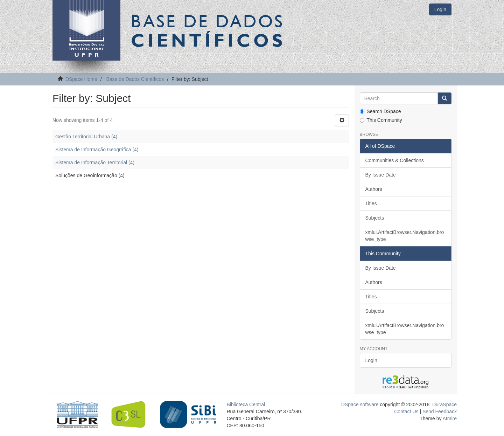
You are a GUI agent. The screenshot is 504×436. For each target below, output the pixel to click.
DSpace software (360, 404)
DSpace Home (81, 79)
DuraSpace (444, 404)
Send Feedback (440, 411)
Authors (374, 189)
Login (371, 360)
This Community (381, 120)
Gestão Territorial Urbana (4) (86, 137)
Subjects (375, 218)
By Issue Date (381, 175)
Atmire (449, 418)
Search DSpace (380, 111)
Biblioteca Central (246, 404)
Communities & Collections (395, 160)
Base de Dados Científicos (135, 79)
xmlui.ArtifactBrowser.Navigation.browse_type (405, 236)
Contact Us (406, 411)
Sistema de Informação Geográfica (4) (97, 150)
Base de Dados (208, 30)
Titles (371, 203)
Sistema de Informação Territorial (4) (95, 162)
